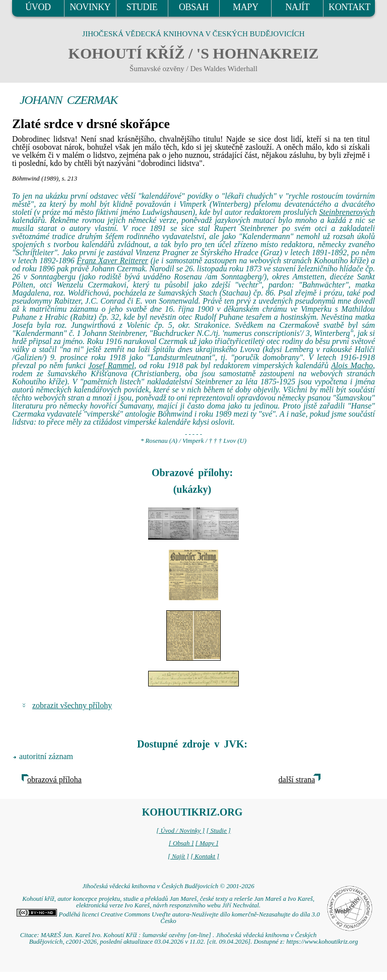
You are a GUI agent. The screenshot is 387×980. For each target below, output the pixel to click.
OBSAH (194, 7)
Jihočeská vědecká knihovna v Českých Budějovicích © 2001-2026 (168, 886)
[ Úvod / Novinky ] (180, 831)
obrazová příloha (54, 780)
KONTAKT (349, 7)
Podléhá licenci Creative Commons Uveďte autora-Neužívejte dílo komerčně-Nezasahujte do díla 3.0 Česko (168, 918)
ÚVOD (38, 7)
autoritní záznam (46, 756)
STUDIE (142, 7)
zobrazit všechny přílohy (72, 705)
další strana (297, 780)
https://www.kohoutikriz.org (322, 942)
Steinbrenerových (347, 212)
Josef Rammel (111, 365)
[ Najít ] (178, 856)
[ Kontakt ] (205, 856)
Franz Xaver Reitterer (112, 261)
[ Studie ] (218, 831)
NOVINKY (90, 7)
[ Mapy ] (207, 843)
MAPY (245, 7)
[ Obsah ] (181, 843)
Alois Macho (352, 365)
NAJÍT (297, 7)
